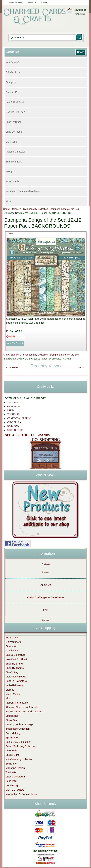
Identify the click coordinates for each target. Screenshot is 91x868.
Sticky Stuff (12, 720)
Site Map (46, 620)
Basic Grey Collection (18, 742)
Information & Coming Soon (21, 794)
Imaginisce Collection (18, 729)
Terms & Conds (15, 3)
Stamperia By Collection (35, 209)
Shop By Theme (14, 132)
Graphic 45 (11, 92)
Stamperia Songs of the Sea (64, 209)
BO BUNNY (13, 426)
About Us (46, 585)
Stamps (10, 171)
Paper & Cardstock (16, 152)
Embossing (12, 716)
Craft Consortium (15, 777)
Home (46, 572)
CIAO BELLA (14, 422)
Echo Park (11, 781)
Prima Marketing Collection (21, 746)
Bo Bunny (11, 764)
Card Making (13, 733)
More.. (9, 201)
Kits (8, 698)
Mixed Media (12, 181)
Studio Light (12, 755)
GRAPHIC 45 (14, 407)
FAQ (46, 610)
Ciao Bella (11, 750)
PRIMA (11, 410)
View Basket (80, 10)
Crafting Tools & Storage (19, 724)
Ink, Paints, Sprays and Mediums (23, 191)
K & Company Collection (19, 759)
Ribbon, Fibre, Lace (17, 703)
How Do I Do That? (16, 112)
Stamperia (11, 82)
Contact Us (31, 3)
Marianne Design (15, 768)
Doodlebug (12, 785)
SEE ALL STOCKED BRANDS (27, 435)
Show (80, 52)
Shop (6, 209)
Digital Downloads (16, 677)
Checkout (80, 14)
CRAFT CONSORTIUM (19, 418)
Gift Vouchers (13, 72)
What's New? (13, 62)
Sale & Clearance (15, 102)
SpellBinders (13, 738)
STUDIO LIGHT (15, 430)
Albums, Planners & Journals (22, 707)
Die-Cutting (12, 142)
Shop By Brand (14, 122)
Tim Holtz (11, 772)
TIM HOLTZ (13, 414)
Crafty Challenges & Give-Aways (46, 597)
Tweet (11, 233)
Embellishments (14, 162)
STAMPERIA (14, 403)
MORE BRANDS (15, 790)
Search (44, 3)
